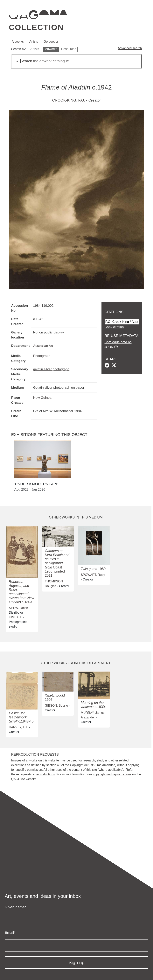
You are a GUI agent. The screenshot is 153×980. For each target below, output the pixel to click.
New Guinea (42, 398)
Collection (36, 27)
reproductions (45, 774)
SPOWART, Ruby (93, 575)
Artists (34, 42)
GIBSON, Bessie (56, 706)
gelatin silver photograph (51, 369)
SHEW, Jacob (19, 608)
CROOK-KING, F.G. (69, 100)
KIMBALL (15, 617)
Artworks (18, 42)
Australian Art (43, 346)
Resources (69, 49)
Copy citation (114, 327)
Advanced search (130, 48)
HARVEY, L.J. (18, 727)
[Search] (77, 61)
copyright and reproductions (112, 774)
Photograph (42, 356)
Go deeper (51, 42)
